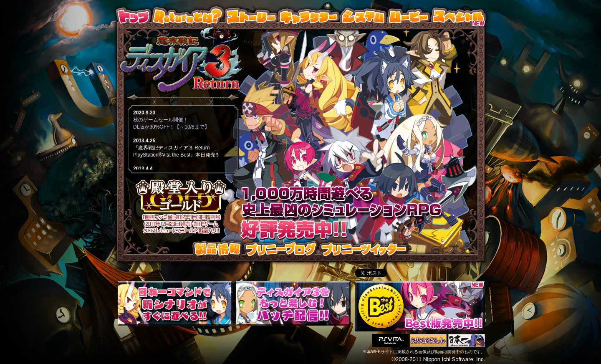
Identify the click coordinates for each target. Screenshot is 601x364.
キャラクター (312, 16)
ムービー (411, 16)
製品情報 (219, 249)
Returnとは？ (191, 16)
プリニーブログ (281, 249)
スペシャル (459, 16)
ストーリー (254, 16)
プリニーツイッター (364, 249)
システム (366, 16)
